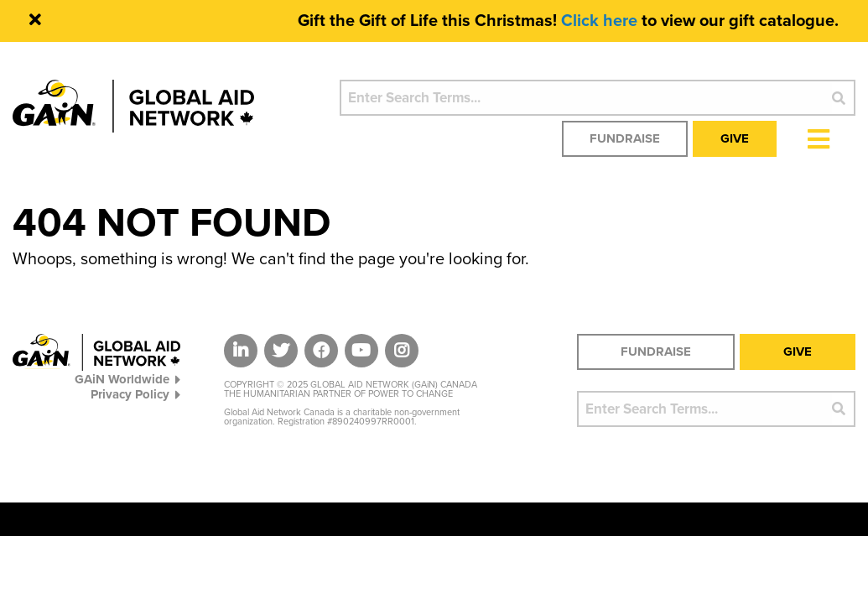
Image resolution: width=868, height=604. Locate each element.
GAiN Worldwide (127, 379)
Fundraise (625, 138)
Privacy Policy (135, 394)
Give (735, 138)
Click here (599, 21)
